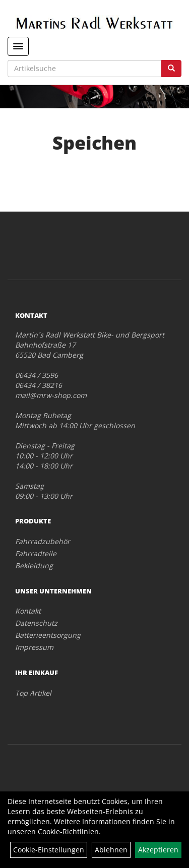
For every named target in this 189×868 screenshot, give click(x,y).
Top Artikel (33, 693)
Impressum (34, 647)
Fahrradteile (36, 553)
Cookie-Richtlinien (68, 831)
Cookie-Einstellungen (49, 850)
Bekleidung (34, 565)
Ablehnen (111, 850)
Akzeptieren (158, 850)
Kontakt (28, 611)
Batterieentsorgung (48, 635)
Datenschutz (36, 623)
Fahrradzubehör (43, 541)
